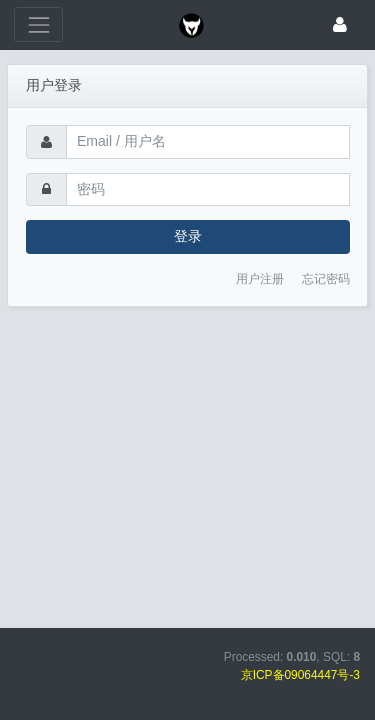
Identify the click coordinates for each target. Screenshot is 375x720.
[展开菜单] (38, 24)
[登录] (340, 24)
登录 (188, 236)
